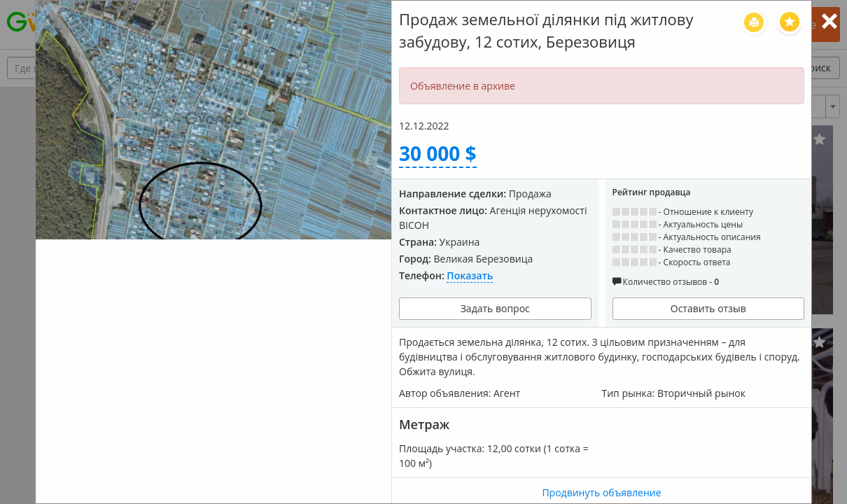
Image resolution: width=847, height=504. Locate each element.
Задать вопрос (495, 308)
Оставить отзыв (708, 308)
